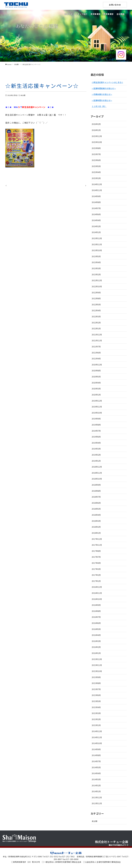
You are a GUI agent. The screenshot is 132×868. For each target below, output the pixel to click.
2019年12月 (97, 401)
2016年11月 (97, 593)
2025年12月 (97, 136)
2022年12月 (97, 280)
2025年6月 (96, 160)
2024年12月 (97, 184)
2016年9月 (96, 605)
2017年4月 (96, 563)
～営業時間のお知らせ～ (102, 100)
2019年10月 (97, 413)
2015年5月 (96, 701)
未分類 (23, 95)
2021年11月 (97, 340)
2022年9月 (96, 292)
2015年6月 (96, 695)
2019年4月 (96, 443)
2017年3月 (96, 569)
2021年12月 (97, 334)
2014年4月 (96, 773)
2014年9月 (96, 749)
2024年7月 (96, 208)
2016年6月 (96, 623)
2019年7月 (96, 431)
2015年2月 (96, 719)
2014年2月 (96, 785)
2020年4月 (96, 383)
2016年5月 (96, 629)
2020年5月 (96, 377)
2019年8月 (96, 425)
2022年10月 (97, 286)
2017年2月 (96, 575)
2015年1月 (96, 725)
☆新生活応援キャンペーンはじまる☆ (107, 82)
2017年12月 (97, 539)
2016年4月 (96, 635)
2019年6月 (96, 437)
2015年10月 (97, 671)
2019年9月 (96, 419)
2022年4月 (96, 310)
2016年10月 (97, 599)
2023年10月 (97, 250)
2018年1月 (96, 533)
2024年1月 (96, 232)
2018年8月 (96, 491)
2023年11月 (97, 244)
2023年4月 (96, 262)
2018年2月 (96, 527)
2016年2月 (96, 647)
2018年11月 (97, 473)
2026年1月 (96, 130)
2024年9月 (96, 196)
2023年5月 (96, 256)
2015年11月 (97, 665)
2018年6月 (96, 503)
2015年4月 (96, 707)
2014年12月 (97, 731)
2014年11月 (97, 737)
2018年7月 (96, 497)
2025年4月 (96, 172)
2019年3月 (96, 449)
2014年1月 (96, 791)
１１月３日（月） (99, 106)
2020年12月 (97, 365)
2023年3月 (96, 268)
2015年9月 (96, 677)
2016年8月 (96, 611)
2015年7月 (96, 689)
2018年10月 (97, 479)
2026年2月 (96, 124)
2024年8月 (96, 202)
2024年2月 (96, 226)
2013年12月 (97, 797)
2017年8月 (96, 551)
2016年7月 (96, 617)
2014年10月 (97, 743)
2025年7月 (96, 154)
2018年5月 (96, 509)
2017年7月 (96, 557)
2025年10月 (97, 142)
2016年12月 (97, 587)
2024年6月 (96, 214)
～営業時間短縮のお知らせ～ (104, 88)
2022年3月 (96, 316)
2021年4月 (96, 358)
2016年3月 (96, 641)
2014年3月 (96, 779)
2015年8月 (96, 683)
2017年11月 (97, 545)
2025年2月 (96, 178)
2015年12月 (97, 659)
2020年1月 (96, 395)
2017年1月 (96, 581)
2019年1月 (96, 461)
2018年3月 (96, 521)
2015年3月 (96, 713)
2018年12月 (97, 467)
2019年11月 (97, 407)
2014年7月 (96, 761)
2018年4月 (96, 515)
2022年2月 (96, 323)
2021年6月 (96, 353)
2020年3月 (96, 389)
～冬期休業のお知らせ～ (102, 94)
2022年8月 (96, 298)
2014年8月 (96, 755)
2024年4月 (96, 220)
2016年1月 (96, 653)
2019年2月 (96, 455)
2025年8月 (96, 148)
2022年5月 (96, 304)
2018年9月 (96, 485)
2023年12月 (97, 238)
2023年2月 (96, 274)
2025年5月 (96, 166)
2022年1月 (96, 328)
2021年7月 (96, 346)
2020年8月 (96, 370)
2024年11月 (97, 190)
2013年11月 (97, 803)
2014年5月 (96, 767)
